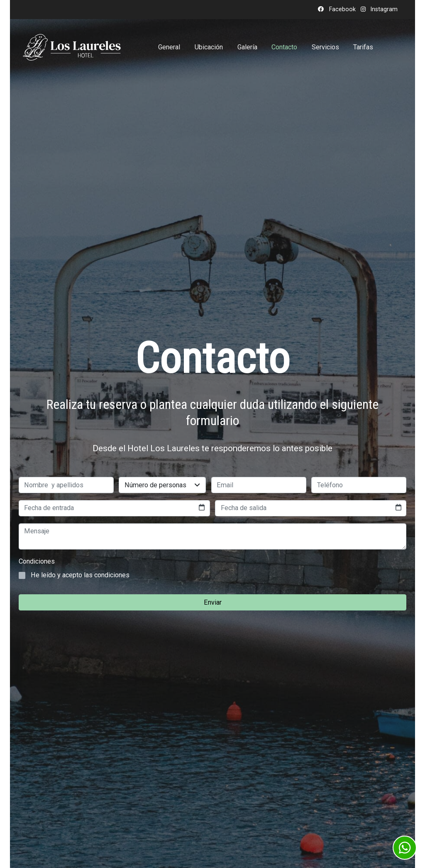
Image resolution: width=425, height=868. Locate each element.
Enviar (213, 602)
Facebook (342, 9)
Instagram (383, 9)
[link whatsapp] (405, 848)
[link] (72, 47)
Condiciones (37, 561)
